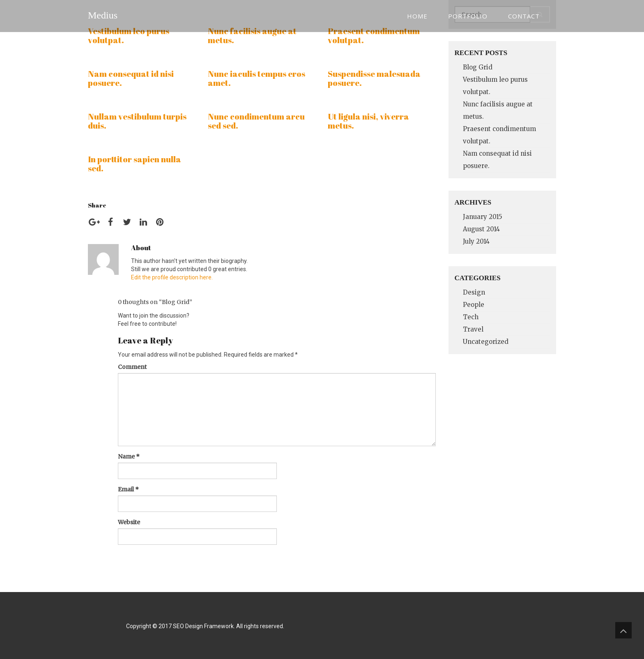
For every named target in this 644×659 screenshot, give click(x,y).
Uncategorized (486, 342)
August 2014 (481, 229)
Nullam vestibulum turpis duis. (137, 121)
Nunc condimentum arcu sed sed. (256, 121)
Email (128, 489)
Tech (471, 317)
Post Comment (150, 559)
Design (474, 292)
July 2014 (476, 241)
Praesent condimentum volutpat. (374, 36)
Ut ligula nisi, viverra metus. (368, 121)
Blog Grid (478, 67)
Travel (473, 329)
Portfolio (468, 16)
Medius (103, 15)
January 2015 (483, 217)
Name (129, 456)
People (474, 305)
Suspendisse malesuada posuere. (374, 78)
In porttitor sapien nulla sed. (135, 164)
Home (417, 16)
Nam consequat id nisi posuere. (131, 78)
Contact (524, 16)
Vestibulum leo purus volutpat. (129, 36)
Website (129, 522)
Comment (132, 367)
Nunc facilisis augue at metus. (252, 36)
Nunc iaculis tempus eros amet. (256, 78)
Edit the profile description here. (172, 277)
